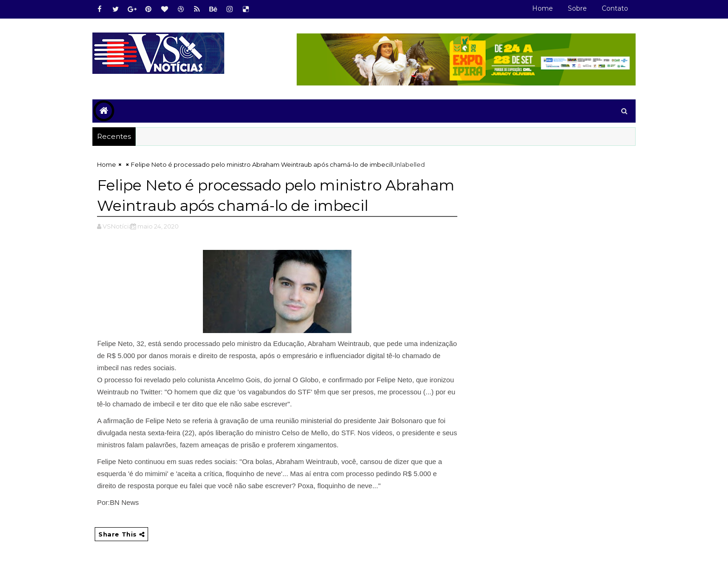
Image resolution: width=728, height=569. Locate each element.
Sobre (577, 8)
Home (543, 8)
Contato (615, 8)
